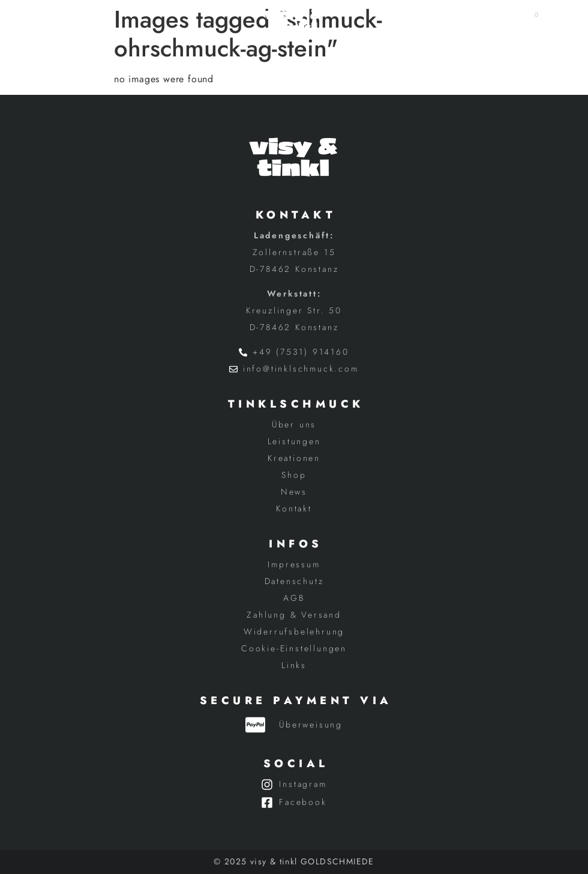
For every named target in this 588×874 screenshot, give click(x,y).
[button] (57, 21)
